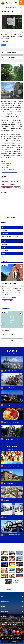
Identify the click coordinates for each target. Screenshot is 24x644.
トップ (2, 7)
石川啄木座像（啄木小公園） (8, 170)
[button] (1, 285)
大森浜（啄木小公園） (7, 164)
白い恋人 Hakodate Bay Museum (12, 535)
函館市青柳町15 (6, 41)
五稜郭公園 (7, 500)
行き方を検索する (9, 57)
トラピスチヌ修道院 (9, 483)
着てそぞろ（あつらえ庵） (10, 284)
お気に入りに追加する (10, 53)
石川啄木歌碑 (5, 168)
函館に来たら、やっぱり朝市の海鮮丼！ (13, 422)
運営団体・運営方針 (7, 625)
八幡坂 (6, 517)
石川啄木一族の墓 (6, 166)
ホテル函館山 (6, 331)
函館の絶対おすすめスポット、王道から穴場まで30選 (14, 405)
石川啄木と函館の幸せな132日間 (9, 172)
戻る (7, 340)
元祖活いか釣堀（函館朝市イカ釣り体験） (14, 466)
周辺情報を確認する (15, 217)
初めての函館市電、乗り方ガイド (12, 388)
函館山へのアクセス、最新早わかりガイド (14, 371)
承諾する (14, 641)
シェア (3, 45)
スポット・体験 (9, 7)
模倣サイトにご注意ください (12, 622)
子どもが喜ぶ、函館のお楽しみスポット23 (14, 439)
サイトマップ (16, 625)
